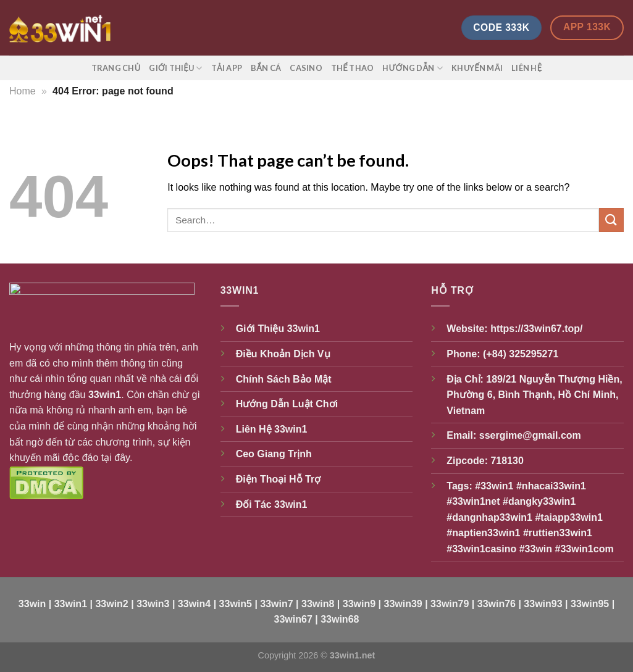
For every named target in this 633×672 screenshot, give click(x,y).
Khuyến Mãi (477, 68)
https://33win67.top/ (536, 329)
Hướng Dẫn (413, 68)
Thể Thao (352, 68)
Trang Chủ (116, 68)
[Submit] (611, 220)
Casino (306, 68)
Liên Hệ (526, 68)
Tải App (227, 68)
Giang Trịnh (284, 454)
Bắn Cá (266, 68)
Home (23, 91)
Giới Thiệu (175, 68)
